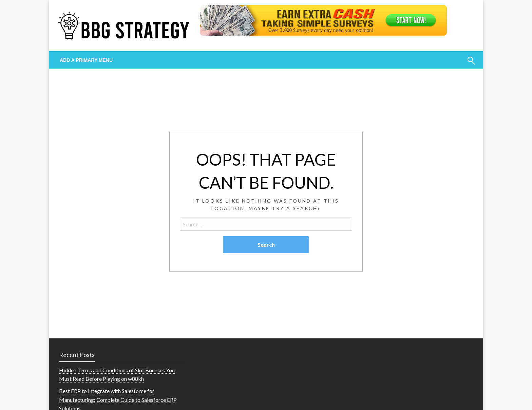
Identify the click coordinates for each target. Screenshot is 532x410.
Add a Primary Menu (86, 60)
